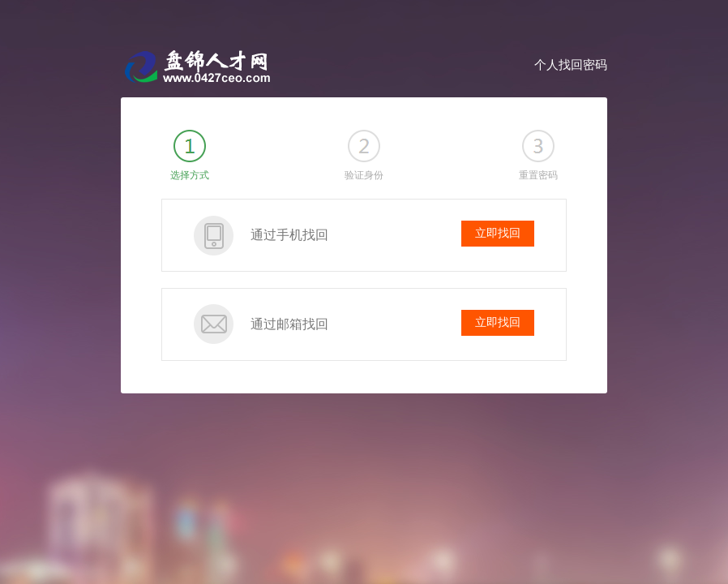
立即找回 (498, 233)
